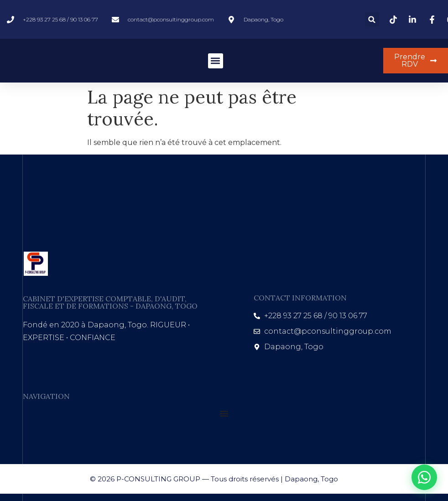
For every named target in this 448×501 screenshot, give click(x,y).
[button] (372, 19)
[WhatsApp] (424, 477)
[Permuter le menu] (224, 413)
